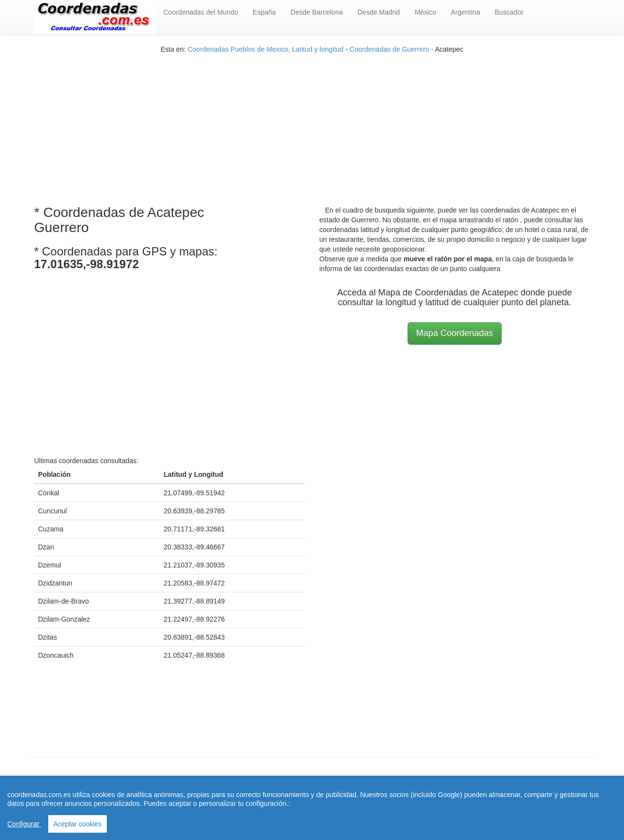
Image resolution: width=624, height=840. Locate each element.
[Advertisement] (312, 122)
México (425, 12)
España (264, 12)
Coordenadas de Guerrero (389, 49)
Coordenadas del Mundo (201, 12)
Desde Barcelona (317, 12)
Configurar (24, 824)
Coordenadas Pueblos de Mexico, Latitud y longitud (266, 49)
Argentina (466, 12)
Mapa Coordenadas (454, 333)
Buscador (509, 12)
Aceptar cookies (78, 824)
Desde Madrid (379, 12)
